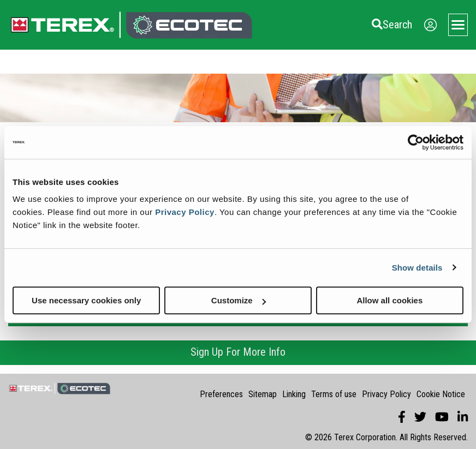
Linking (294, 394)
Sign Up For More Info (238, 352)
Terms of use (334, 394)
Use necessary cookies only (86, 300)
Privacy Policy (185, 212)
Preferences (221, 394)
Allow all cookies (389, 300)
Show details (417, 268)
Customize (239, 300)
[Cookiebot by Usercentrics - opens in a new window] (416, 142)
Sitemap (263, 394)
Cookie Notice (441, 394)
